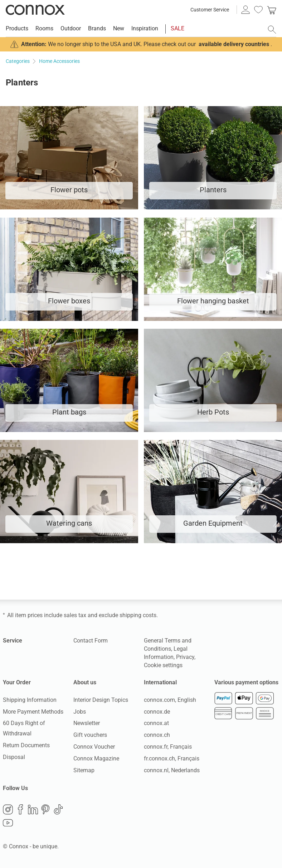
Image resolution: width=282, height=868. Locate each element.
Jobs (80, 712)
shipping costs (138, 615)
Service (13, 641)
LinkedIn (33, 809)
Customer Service (210, 10)
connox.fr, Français (168, 747)
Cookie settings (163, 665)
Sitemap (84, 770)
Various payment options (246, 682)
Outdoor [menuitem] (71, 28)
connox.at (156, 723)
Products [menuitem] (17, 28)
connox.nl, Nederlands (172, 770)
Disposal (14, 757)
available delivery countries (234, 44)
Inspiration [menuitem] (145, 28)
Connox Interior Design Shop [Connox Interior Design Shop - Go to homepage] (35, 10)
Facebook (20, 809)
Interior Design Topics (101, 700)
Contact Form (91, 641)
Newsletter (87, 723)
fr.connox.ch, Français (172, 758)
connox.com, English (170, 700)
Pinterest (45, 809)
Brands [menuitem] (97, 28)
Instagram (8, 809)
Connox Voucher (94, 747)
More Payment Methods (33, 712)
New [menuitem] (119, 28)
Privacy (185, 657)
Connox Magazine (96, 758)
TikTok (58, 809)
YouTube (8, 823)
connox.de (157, 712)
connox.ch (157, 735)
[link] (272, 10)
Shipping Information (30, 700)
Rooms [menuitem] (44, 28)
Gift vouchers (90, 735)
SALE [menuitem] (178, 28)
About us (85, 682)
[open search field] (272, 30)
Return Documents (26, 745)
